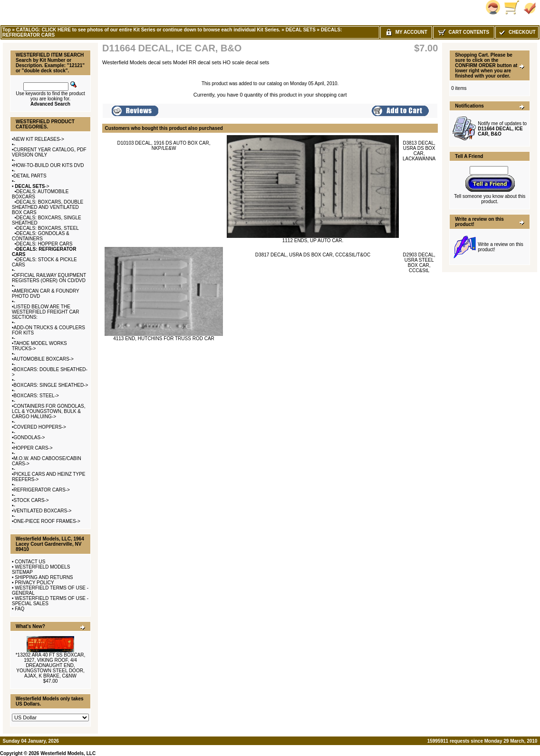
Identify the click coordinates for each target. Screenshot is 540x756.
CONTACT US (30, 562)
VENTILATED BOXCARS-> (43, 511)
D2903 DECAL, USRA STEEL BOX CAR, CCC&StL (419, 263)
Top (7, 30)
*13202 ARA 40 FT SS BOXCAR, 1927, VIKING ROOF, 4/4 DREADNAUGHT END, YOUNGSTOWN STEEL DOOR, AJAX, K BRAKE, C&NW (51, 665)
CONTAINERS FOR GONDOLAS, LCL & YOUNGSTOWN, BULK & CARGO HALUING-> (48, 411)
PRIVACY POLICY (34, 583)
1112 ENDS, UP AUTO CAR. (313, 241)
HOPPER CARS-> (33, 448)
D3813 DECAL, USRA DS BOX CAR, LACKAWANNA (419, 151)
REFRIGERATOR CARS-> (42, 490)
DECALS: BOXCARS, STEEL (48, 228)
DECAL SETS (301, 30)
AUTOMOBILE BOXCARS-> (44, 359)
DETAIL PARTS (30, 176)
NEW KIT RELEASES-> (39, 139)
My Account (406, 32)
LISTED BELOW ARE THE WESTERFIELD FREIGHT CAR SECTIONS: (46, 312)
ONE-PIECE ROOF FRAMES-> (47, 521)
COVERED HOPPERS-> (40, 427)
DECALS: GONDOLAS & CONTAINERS (41, 236)
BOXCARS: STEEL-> (36, 396)
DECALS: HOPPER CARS (44, 244)
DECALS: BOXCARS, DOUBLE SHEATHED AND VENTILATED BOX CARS (48, 207)
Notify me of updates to (502, 129)
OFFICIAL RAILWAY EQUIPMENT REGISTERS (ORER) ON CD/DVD (49, 278)
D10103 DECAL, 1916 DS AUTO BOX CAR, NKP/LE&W (164, 146)
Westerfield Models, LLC (68, 753)
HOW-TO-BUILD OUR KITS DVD (49, 165)
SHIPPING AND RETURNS (44, 577)
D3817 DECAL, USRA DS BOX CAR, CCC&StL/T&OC (313, 255)
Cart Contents (464, 32)
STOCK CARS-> (31, 500)
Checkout (517, 32)
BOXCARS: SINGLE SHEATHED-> (51, 385)
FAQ (19, 609)
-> (32, 186)
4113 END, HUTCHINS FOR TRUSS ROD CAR (164, 339)
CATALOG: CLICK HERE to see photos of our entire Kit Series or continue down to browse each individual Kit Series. (148, 30)
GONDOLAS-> (29, 437)
